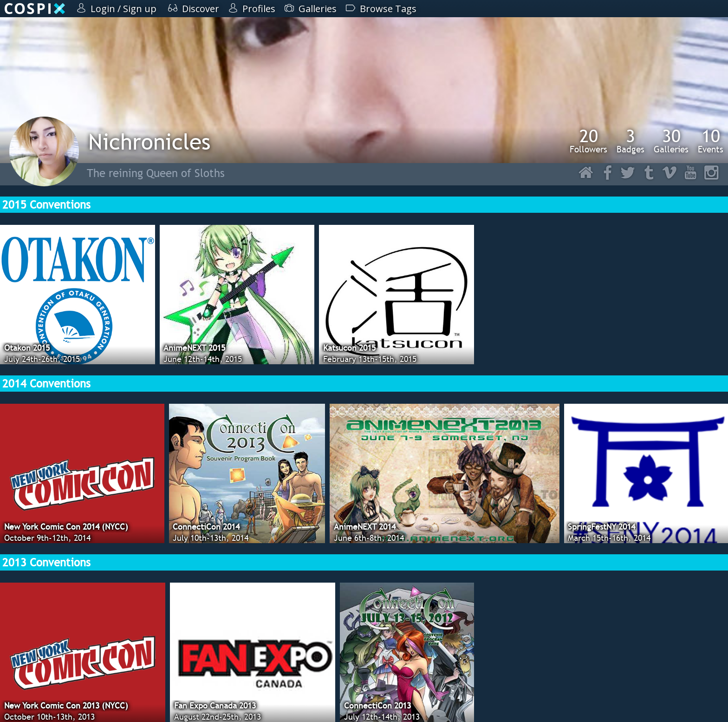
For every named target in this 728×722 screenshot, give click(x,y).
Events (711, 141)
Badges (630, 141)
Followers (588, 141)
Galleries (671, 141)
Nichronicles (149, 141)
